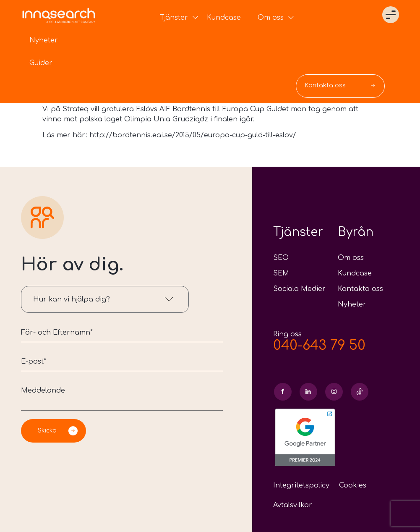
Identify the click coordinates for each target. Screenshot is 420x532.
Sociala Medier (299, 289)
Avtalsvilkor (293, 505)
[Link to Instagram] (334, 392)
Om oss (351, 258)
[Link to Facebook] (283, 392)
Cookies (353, 485)
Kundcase (355, 273)
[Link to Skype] (360, 392)
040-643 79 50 (319, 345)
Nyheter (352, 304)
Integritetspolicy (301, 485)
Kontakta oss (360, 289)
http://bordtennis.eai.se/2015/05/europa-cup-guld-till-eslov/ (193, 135)
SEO (281, 258)
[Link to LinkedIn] (308, 392)
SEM (281, 273)
